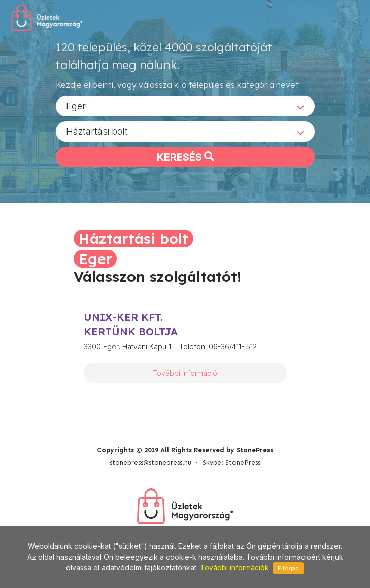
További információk (234, 567)
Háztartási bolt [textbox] (97, 131)
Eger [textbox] (76, 106)
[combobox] (185, 106)
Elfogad (288, 568)
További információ (185, 373)
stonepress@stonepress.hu (150, 462)
